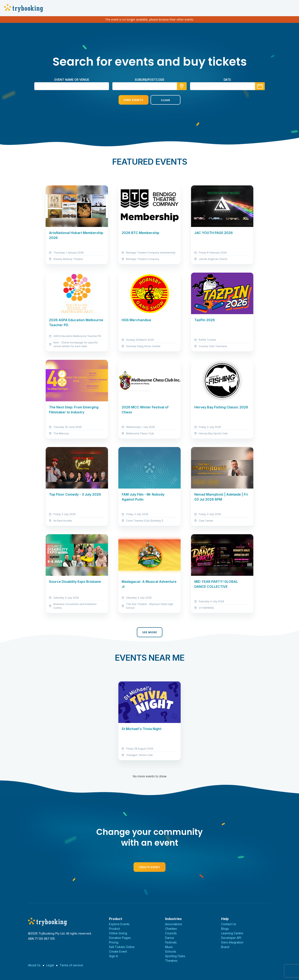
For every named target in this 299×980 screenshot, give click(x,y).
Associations (174, 924)
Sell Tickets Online (122, 947)
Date (227, 80)
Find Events (134, 100)
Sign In (114, 956)
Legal (50, 965)
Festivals (171, 942)
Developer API (231, 938)
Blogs (225, 929)
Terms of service (71, 965)
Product (114, 929)
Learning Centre (232, 933)
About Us (34, 965)
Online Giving (118, 933)
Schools (171, 951)
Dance (170, 938)
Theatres (171, 961)
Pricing (114, 942)
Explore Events (119, 924)
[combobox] (149, 86)
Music (169, 947)
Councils (171, 933)
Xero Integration (232, 942)
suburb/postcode (149, 80)
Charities (171, 929)
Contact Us (229, 924)
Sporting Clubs (175, 956)
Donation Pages (120, 938)
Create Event (149, 867)
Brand (225, 947)
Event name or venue (72, 80)
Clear (165, 100)
